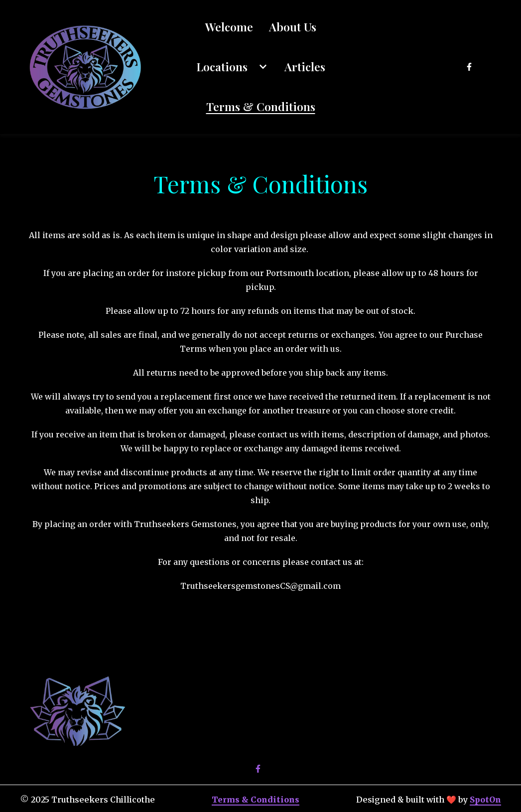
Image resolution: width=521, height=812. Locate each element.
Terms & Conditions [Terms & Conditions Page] (261, 106)
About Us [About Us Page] (293, 27)
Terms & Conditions (256, 800)
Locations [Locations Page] (222, 67)
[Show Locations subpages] (263, 67)
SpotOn (485, 800)
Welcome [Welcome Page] (229, 27)
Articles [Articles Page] (305, 67)
